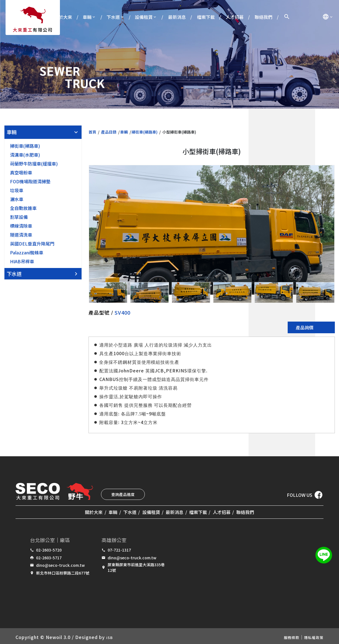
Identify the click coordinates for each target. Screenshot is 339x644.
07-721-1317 (119, 548)
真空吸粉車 (21, 172)
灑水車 (17, 199)
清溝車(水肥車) (25, 155)
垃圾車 (17, 190)
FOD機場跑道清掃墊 (30, 181)
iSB (110, 635)
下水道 (113, 17)
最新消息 (177, 17)
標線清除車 (21, 226)
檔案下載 (206, 17)
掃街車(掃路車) (25, 146)
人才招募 (235, 17)
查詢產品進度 (123, 494)
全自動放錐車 (23, 208)
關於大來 (63, 17)
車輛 (87, 17)
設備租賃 (144, 17)
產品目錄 (109, 132)
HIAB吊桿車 (22, 261)
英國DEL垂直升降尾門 (32, 244)
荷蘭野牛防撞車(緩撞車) (34, 164)
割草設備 (19, 217)
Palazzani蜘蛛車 (27, 252)
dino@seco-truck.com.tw (60, 563)
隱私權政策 (312, 635)
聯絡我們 (264, 17)
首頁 (92, 132)
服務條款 (286, 635)
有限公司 (33, 30)
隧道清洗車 (21, 235)
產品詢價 (305, 327)
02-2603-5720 (49, 548)
